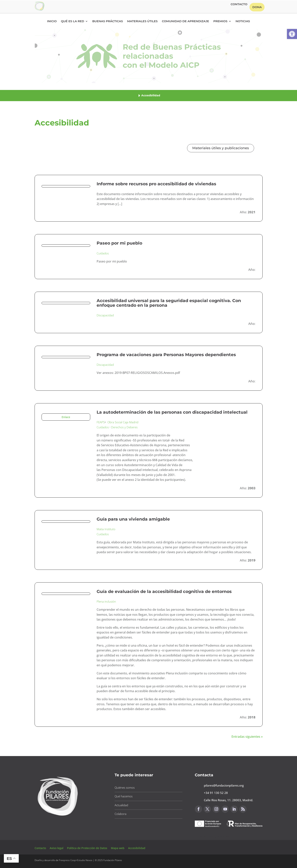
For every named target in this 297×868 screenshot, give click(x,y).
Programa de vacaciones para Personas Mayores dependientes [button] (166, 355)
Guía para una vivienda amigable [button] (133, 519)
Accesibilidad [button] (137, 848)
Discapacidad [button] (105, 315)
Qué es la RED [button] (72, 21)
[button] (292, 34)
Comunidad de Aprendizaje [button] (186, 21)
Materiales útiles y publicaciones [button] (221, 148)
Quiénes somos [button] (125, 788)
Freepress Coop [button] (67, 860)
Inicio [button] (52, 21)
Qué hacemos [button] (124, 796)
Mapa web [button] (118, 848)
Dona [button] (257, 7)
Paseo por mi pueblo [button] (119, 243)
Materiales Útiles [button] (142, 21)
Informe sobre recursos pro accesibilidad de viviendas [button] (156, 184)
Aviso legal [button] (57, 848)
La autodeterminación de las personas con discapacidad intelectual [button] (172, 412)
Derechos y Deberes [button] (124, 427)
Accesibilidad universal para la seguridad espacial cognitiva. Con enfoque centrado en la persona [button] (169, 303)
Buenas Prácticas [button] (108, 21)
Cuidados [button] (103, 253)
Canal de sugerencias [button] (214, 836)
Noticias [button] (243, 21)
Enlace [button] (66, 417)
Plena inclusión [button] (106, 601)
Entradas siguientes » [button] (247, 737)
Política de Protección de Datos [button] (88, 848)
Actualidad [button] (121, 805)
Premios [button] (220, 21)
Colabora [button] (120, 814)
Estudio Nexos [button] (85, 860)
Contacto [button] (239, 4)
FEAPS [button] (101, 422)
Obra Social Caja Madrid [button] (123, 422)
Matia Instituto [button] (106, 529)
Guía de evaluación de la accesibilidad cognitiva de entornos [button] (164, 592)
